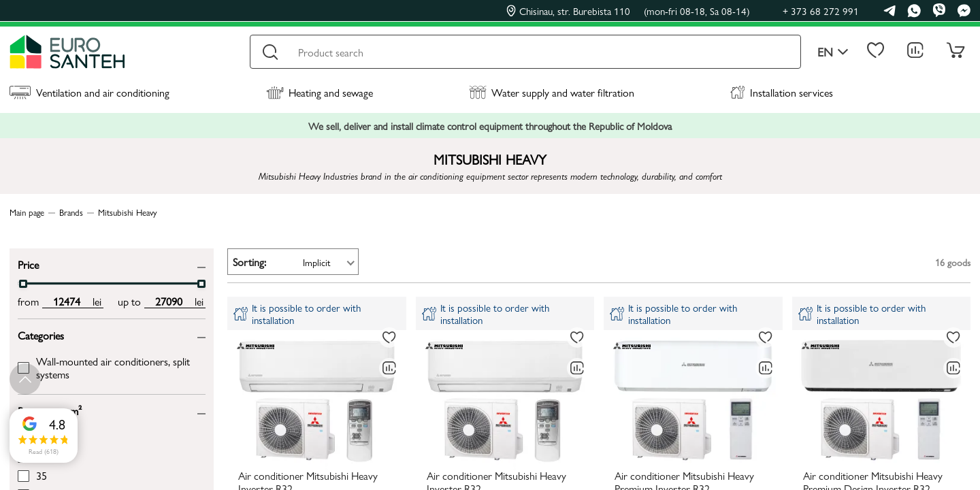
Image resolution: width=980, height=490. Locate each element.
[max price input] (168, 301)
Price (28, 264)
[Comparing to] (389, 368)
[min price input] (66, 301)
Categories (41, 334)
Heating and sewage (320, 92)
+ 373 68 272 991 (821, 11)
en (833, 52)
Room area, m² (50, 410)
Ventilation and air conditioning (89, 92)
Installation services (782, 92)
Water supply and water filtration (552, 92)
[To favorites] (389, 338)
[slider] (23, 284)
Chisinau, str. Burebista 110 (628, 11)
